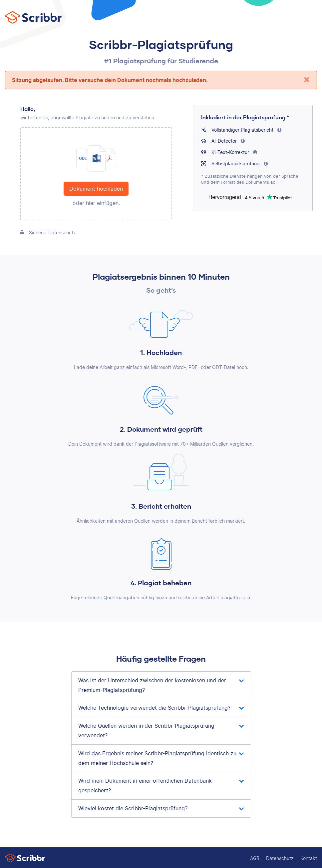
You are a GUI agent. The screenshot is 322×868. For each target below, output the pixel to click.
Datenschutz (280, 858)
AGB (255, 858)
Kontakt (309, 858)
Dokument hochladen (96, 189)
